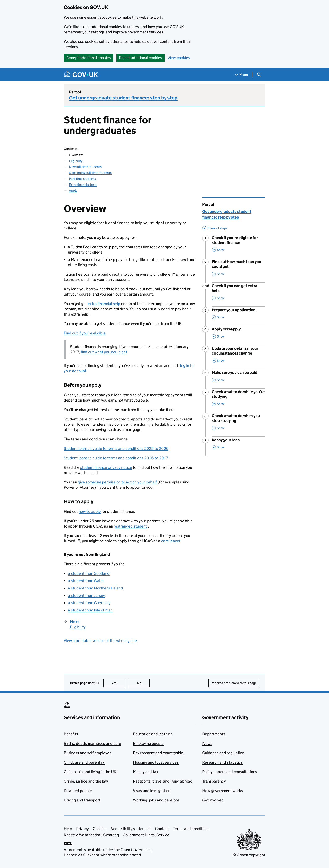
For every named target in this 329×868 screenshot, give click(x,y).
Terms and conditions (191, 829)
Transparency (214, 781)
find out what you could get (104, 352)
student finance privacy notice (106, 467)
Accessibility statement (131, 829)
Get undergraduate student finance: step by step (123, 98)
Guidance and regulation (223, 753)
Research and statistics (223, 762)
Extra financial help (83, 185)
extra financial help (104, 304)
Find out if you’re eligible (85, 333)
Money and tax (146, 772)
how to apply (90, 511)
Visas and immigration (152, 791)
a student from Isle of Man (90, 610)
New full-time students (85, 167)
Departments (214, 734)
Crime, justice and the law (86, 781)
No (143, 683)
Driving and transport (82, 800)
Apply (73, 190)
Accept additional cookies (89, 58)
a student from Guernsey (89, 603)
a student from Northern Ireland (95, 588)
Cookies (100, 829)
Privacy (82, 829)
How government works (223, 791)
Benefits (71, 734)
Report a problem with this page (234, 683)
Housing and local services (156, 762)
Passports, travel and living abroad (163, 781)
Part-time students (82, 179)
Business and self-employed (88, 753)
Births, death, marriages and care (92, 743)
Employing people (148, 743)
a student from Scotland (89, 573)
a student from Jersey (86, 595)
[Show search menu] (259, 75)
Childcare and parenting (85, 762)
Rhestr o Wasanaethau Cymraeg (91, 835)
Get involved (213, 800)
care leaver (171, 541)
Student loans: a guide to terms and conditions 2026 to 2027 (116, 458)
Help (68, 829)
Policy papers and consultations (230, 772)
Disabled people (78, 791)
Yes (118, 683)
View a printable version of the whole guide (100, 641)
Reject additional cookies (140, 58)
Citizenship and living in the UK (90, 772)
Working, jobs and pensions (156, 800)
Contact (162, 829)
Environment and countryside (158, 753)
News (207, 743)
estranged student (131, 526)
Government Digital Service (146, 835)
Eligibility (76, 161)
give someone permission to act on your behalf (117, 482)
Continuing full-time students (90, 173)
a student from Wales (86, 581)
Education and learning (153, 734)
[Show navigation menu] (242, 75)
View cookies (179, 58)
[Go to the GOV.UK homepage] (81, 75)
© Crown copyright (249, 855)
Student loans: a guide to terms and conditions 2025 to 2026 (116, 448)
